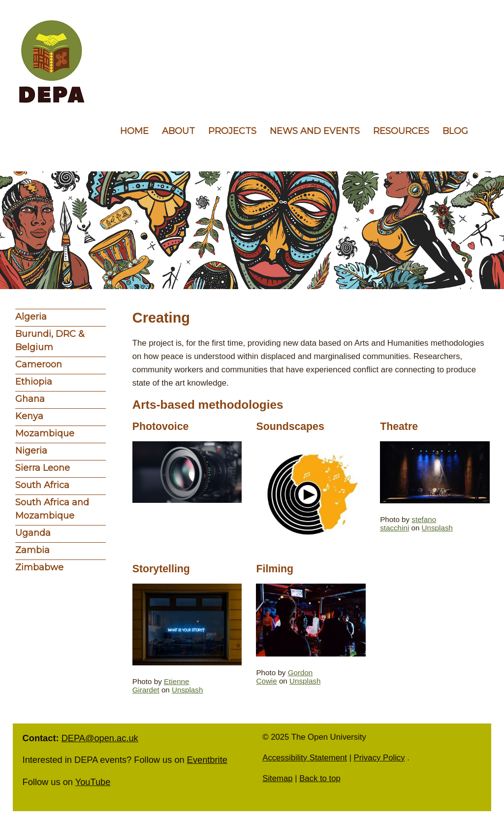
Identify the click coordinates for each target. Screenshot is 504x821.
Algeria (31, 317)
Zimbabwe (39, 567)
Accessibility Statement (305, 758)
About (178, 131)
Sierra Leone (43, 468)
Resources (401, 131)
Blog (455, 131)
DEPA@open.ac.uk (100, 738)
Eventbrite (207, 760)
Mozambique (45, 433)
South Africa (42, 485)
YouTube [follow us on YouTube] (93, 782)
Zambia (32, 550)
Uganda (33, 533)
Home (134, 131)
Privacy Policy (379, 758)
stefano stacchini (408, 524)
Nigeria (31, 451)
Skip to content (0, 0)
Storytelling (161, 569)
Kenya (29, 416)
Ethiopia (34, 382)
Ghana (30, 399)
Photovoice (161, 427)
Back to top (320, 778)
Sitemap (277, 778)
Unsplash (437, 528)
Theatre (399, 427)
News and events (315, 131)
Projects (232, 131)
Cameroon (39, 364)
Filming (275, 569)
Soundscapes (290, 427)
